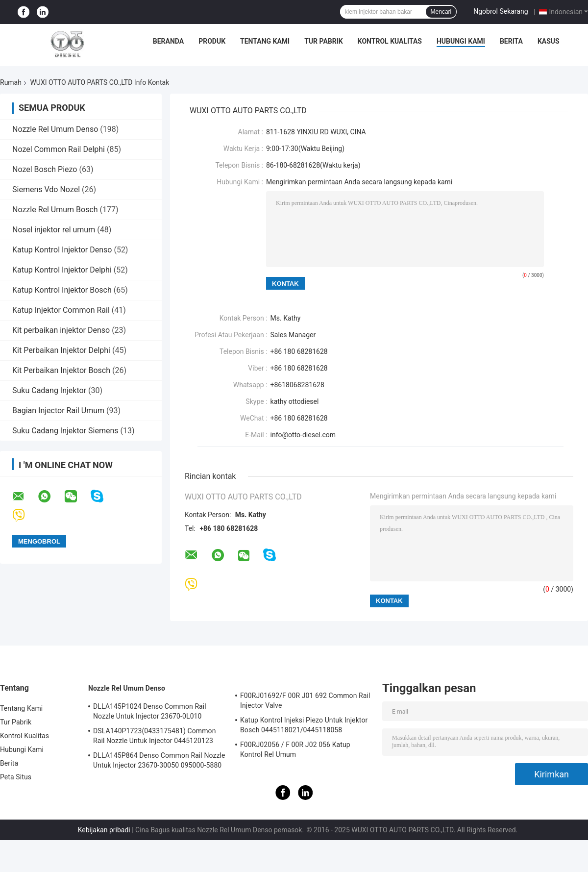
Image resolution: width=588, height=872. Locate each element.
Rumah (11, 82)
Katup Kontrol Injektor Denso (62, 250)
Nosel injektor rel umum (54, 230)
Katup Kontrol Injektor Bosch (62, 290)
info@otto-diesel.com (303, 435)
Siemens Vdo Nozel (46, 189)
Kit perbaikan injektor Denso (61, 330)
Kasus (549, 41)
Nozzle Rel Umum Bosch (55, 210)
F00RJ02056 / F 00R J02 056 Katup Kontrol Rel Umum (295, 749)
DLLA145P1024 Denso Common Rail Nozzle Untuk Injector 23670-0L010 (150, 711)
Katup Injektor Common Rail (61, 310)
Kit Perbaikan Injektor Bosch (61, 370)
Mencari (441, 12)
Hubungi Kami (461, 41)
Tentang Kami (265, 41)
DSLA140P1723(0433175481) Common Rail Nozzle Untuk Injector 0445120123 (155, 736)
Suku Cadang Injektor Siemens (65, 431)
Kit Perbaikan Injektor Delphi (61, 350)
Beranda (168, 41)
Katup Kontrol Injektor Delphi (62, 270)
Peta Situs (16, 777)
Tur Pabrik (324, 41)
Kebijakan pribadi (104, 830)
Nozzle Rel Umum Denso (55, 129)
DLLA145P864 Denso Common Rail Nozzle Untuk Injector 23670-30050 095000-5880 (159, 760)
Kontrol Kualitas (390, 41)
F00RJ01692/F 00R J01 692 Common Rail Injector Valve (305, 700)
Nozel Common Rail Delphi (59, 149)
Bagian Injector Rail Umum (58, 411)
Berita (511, 41)
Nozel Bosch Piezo (45, 169)
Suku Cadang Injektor (50, 390)
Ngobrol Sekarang (501, 11)
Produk (212, 41)
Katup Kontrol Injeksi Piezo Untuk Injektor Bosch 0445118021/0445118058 (304, 725)
